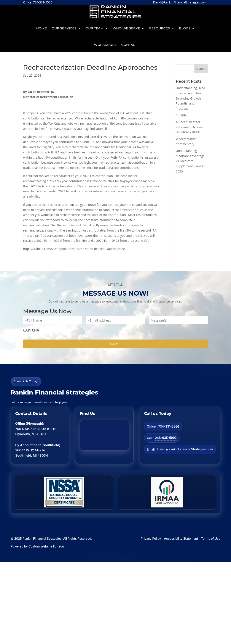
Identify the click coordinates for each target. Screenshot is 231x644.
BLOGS (185, 28)
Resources (159, 28)
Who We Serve (126, 28)
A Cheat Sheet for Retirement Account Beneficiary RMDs (190, 127)
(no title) (182, 115)
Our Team (95, 28)
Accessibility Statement (181, 539)
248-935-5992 (166, 438)
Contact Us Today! (26, 381)
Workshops (105, 45)
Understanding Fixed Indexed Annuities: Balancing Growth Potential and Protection (190, 98)
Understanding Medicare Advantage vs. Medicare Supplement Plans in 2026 (190, 161)
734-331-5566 (169, 426)
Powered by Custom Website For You (37, 546)
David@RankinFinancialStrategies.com (185, 449)
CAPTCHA (31, 330)
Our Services (64, 28)
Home (42, 28)
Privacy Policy (151, 539)
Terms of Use (211, 539)
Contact (129, 45)
